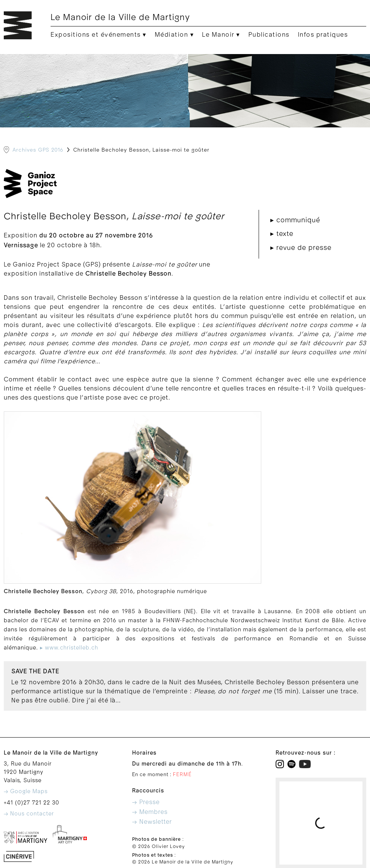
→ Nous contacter (29, 814)
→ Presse (146, 802)
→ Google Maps (26, 791)
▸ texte (282, 234)
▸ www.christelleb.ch (69, 648)
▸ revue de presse (301, 248)
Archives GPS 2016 (38, 150)
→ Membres (150, 812)
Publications (269, 35)
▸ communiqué (295, 220)
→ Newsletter (152, 822)
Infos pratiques (323, 35)
